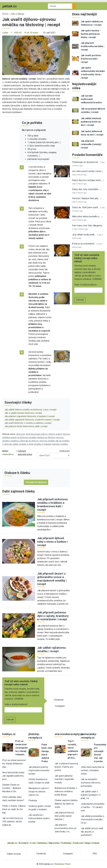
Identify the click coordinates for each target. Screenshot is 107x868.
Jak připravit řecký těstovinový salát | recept (26, 426)
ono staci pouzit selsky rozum (87, 171)
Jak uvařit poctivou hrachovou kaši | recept (91, 59)
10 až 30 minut (31, 33)
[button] (36, 55)
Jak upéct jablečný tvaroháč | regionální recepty (64, 779)
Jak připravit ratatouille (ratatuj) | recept (91, 144)
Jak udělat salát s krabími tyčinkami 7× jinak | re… (91, 795)
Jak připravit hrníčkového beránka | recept (93, 46)
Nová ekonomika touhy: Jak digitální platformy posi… (13, 776)
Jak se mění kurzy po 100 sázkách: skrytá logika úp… (13, 822)
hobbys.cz (9, 734)
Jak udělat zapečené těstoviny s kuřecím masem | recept (32, 420)
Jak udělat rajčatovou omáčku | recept (51, 649)
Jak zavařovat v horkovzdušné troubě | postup (39, 818)
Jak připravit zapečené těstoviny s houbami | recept (30, 416)
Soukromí (78, 843)
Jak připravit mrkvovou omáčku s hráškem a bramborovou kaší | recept (52, 505)
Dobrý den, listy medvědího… (86, 189)
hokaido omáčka (60, 444)
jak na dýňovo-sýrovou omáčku (40, 441)
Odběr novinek (14, 854)
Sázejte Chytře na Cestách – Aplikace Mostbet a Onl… (12, 788)
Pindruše (33, 800)
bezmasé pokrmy (39, 434)
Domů (5, 14)
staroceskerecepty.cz (69, 734)
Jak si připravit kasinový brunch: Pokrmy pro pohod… (66, 767)
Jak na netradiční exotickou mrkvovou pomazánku (91, 783)
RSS (95, 854)
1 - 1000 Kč (16, 33)
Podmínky (66, 843)
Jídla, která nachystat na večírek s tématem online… (92, 770)
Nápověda (54, 843)
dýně (28, 434)
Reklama (42, 843)
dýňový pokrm (55, 434)
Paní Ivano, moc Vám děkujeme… (88, 226)
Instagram (60, 706)
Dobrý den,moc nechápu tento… (87, 180)
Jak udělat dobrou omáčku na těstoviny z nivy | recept (30, 410)
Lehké (5, 33)
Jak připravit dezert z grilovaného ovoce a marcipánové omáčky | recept (52, 579)
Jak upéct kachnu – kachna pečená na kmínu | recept (91, 34)
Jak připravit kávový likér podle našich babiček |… (64, 816)
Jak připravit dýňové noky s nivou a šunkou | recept (53, 542)
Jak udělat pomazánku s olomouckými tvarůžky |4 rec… (93, 819)
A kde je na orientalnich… (84, 244)
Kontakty (23, 843)
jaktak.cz (12, 843)
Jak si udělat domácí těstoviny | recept (23, 413)
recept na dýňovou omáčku (23, 437)
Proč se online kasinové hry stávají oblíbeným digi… (14, 764)
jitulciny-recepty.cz (35, 736)
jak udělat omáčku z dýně (21, 444)
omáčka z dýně (18, 441)
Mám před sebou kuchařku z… (86, 216)
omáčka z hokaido (43, 444)
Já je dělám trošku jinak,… (84, 235)
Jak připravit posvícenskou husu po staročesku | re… (66, 828)
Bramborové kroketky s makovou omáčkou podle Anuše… (66, 791)
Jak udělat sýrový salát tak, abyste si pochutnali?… (92, 832)
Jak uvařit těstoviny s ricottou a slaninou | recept (28, 423)
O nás (33, 843)
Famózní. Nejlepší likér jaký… (86, 198)
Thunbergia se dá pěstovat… (86, 162)
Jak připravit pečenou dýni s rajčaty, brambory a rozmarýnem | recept (53, 616)
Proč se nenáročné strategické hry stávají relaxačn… (22, 748)
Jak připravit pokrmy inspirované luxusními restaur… (39, 770)
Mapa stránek (92, 843)
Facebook (59, 700)
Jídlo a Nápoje (17, 14)
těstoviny (21, 434)
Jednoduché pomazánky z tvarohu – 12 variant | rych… (93, 807)
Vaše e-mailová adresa (16, 704)
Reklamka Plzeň (63, 864)
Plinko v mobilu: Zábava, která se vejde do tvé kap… (14, 809)
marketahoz (8, 454)
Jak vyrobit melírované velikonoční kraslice (91, 99)
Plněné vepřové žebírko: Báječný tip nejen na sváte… (66, 804)
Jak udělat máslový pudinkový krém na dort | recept (91, 122)
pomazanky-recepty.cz (89, 736)
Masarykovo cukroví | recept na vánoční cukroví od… (39, 792)
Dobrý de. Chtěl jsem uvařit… (86, 207)
